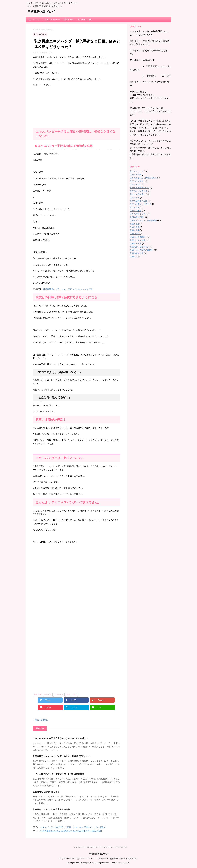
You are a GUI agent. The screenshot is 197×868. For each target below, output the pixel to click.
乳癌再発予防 (136, 243)
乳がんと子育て (137, 181)
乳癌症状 (134, 257)
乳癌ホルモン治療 (138, 240)
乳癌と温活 (135, 224)
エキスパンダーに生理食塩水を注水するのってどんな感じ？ (61, 738)
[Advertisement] (77, 106)
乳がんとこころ (137, 171)
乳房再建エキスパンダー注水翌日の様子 (51, 809)
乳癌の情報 (135, 234)
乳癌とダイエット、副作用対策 (143, 220)
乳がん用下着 (136, 211)
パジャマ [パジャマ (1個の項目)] (48, 695)
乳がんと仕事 (136, 175)
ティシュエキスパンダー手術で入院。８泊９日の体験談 (58, 774)
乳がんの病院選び (138, 194)
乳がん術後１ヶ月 (138, 214)
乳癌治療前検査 (137, 253)
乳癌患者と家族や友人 (140, 247)
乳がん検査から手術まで (140, 204)
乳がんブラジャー (52, 19)
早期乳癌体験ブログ (41, 12)
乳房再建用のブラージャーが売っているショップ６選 (68, 289)
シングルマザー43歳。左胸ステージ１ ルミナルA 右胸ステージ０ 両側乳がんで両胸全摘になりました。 (98, 859)
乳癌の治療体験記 (138, 237)
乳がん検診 (135, 207)
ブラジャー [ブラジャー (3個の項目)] (59, 695)
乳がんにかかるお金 (139, 191)
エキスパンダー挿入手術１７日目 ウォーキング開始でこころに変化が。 (74, 827)
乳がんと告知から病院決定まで (143, 178)
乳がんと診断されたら (140, 188)
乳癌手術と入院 (85, 19)
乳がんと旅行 (136, 184)
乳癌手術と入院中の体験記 (141, 250)
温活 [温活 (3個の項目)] (75, 695)
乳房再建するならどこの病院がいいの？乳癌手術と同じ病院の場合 (71, 831)
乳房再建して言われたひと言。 (47, 792)
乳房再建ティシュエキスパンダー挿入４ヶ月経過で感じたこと (62, 756)
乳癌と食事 (135, 230)
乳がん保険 (69, 19)
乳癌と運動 (135, 227)
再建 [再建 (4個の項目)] (68, 695)
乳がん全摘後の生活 (139, 201)
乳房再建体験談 (42, 720)
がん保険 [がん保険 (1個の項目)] (38, 695)
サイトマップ (34, 19)
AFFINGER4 (124, 863)
